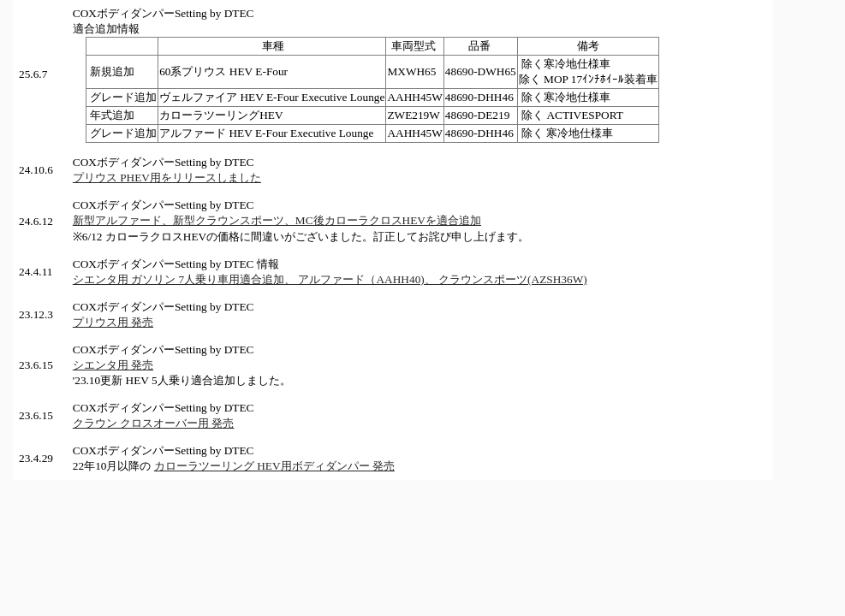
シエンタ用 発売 (113, 365)
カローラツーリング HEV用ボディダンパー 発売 (274, 466)
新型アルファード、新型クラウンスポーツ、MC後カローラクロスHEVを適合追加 (277, 220)
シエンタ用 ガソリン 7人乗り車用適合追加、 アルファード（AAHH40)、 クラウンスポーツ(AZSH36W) (330, 279)
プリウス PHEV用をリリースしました (167, 178)
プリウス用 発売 (113, 322)
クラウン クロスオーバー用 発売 (154, 423)
